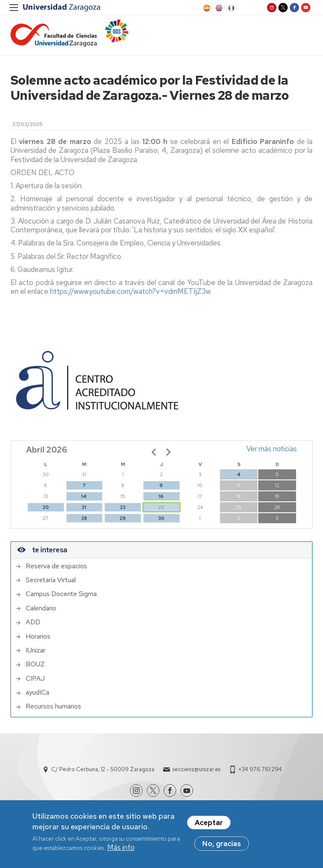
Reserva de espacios (56, 566)
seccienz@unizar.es (196, 769)
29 (123, 518)
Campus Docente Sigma (61, 594)
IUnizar (36, 650)
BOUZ (35, 664)
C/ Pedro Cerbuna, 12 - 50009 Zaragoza (103, 769)
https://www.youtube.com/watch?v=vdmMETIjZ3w (130, 291)
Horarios (38, 636)
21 (84, 507)
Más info (121, 851)
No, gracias (222, 847)
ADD (33, 622)
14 (84, 496)
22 (123, 507)
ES (206, 8)
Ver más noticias (272, 449)
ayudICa (37, 692)
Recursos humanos (53, 706)
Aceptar (209, 826)
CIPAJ (35, 679)
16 (161, 496)
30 (161, 518)
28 (84, 518)
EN (218, 8)
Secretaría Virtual (51, 580)
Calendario (41, 608)
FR (230, 8)
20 (46, 507)
